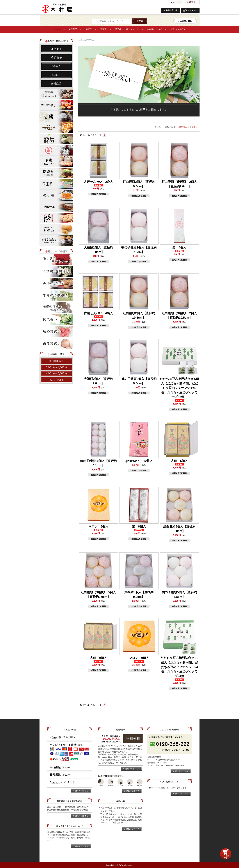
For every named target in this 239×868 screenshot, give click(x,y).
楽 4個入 (179, 247)
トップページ (82, 40)
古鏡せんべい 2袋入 (98, 182)
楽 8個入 (139, 526)
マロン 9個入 (139, 658)
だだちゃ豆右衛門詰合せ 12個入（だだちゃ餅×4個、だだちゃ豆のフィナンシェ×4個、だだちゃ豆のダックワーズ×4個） (179, 667)
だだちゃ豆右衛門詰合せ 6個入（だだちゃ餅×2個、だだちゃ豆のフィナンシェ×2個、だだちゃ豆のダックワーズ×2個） (179, 388)
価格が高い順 (184, 127)
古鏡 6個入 (179, 461)
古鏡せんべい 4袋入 (98, 313)
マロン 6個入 (98, 526)
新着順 (195, 127)
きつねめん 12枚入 (139, 461)
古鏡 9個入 (98, 658)
